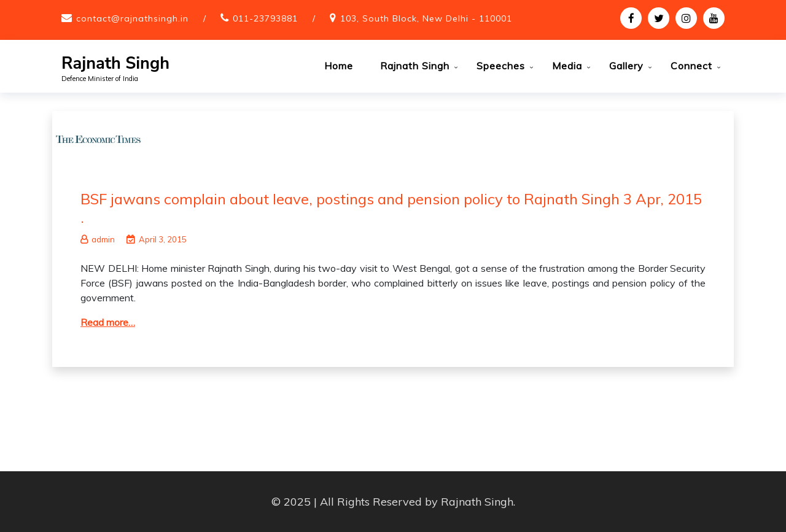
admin (98, 239)
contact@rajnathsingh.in (132, 18)
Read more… (108, 322)
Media (567, 66)
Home (339, 66)
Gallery (626, 66)
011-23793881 (265, 18)
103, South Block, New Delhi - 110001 (426, 18)
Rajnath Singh (115, 64)
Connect (691, 66)
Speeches (501, 66)
